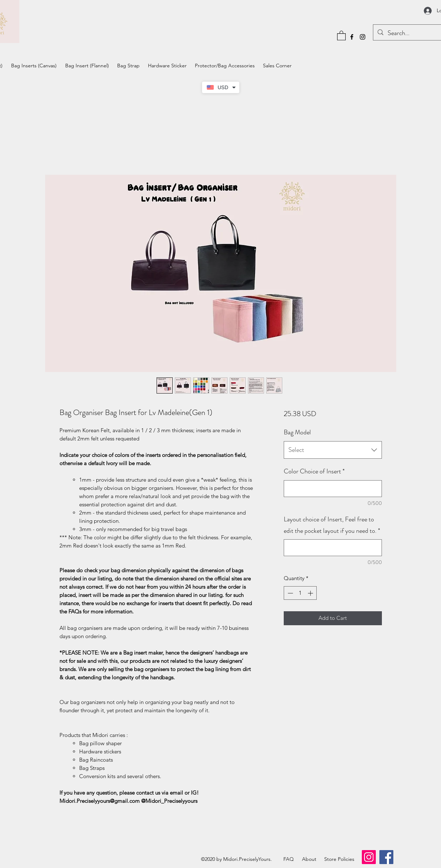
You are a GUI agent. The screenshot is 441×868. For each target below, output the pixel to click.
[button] (341, 35)
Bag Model (297, 432)
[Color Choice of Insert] (333, 489)
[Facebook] (352, 37)
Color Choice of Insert (314, 471)
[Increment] (311, 593)
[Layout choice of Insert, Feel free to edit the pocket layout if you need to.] (333, 548)
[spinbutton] (300, 593)
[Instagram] (363, 37)
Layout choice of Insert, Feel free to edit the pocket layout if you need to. (332, 525)
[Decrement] (290, 593)
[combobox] (333, 450)
